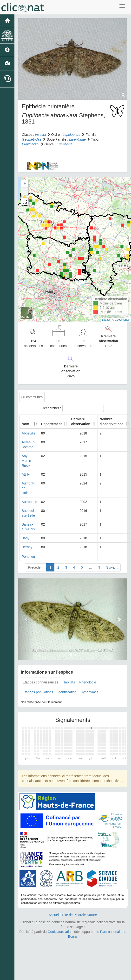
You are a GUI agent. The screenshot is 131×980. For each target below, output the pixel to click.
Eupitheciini (31, 144)
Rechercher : (73, 408)
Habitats (69, 682)
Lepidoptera (72, 135)
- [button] (25, 191)
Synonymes (89, 692)
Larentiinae (77, 139)
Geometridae (32, 139)
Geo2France (122, 320)
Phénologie (88, 682)
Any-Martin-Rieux (27, 461)
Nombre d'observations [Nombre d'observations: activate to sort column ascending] (112, 422)
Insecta (40, 135)
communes (32, 397)
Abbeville (29, 433)
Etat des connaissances (40, 682)
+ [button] (25, 184)
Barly (26, 538)
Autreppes (29, 502)
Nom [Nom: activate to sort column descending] (25, 424)
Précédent (36, 567)
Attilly (26, 474)
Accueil (54, 915)
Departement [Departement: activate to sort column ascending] (52, 424)
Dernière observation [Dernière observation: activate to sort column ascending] (81, 422)
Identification (67, 692)
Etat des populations (38, 692)
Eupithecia (64, 144)
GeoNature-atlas (60, 932)
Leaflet (106, 320)
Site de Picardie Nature (79, 915)
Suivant (112, 567)
